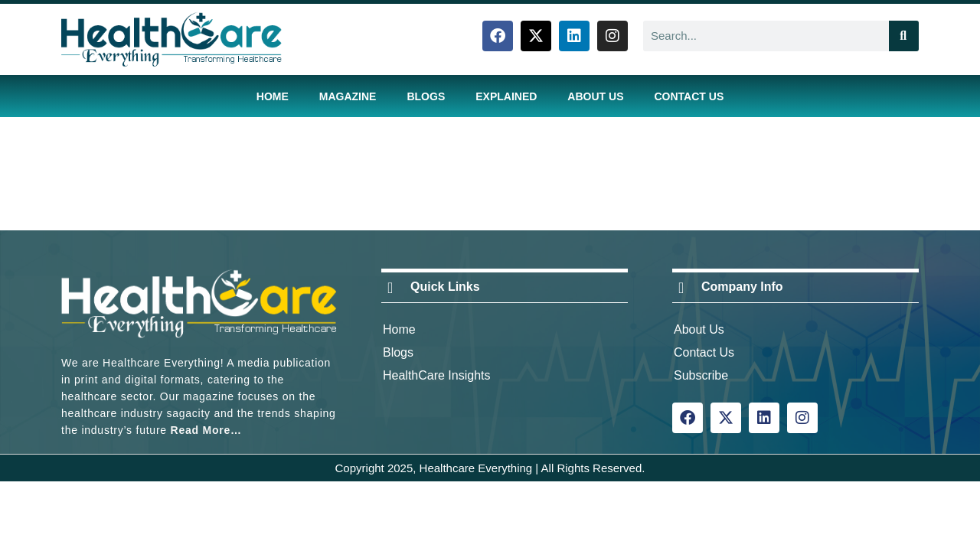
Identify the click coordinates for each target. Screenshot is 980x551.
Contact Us (689, 96)
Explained (506, 96)
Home (273, 96)
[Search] (904, 36)
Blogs (426, 96)
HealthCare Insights (437, 375)
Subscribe (701, 375)
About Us (595, 96)
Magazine (348, 96)
